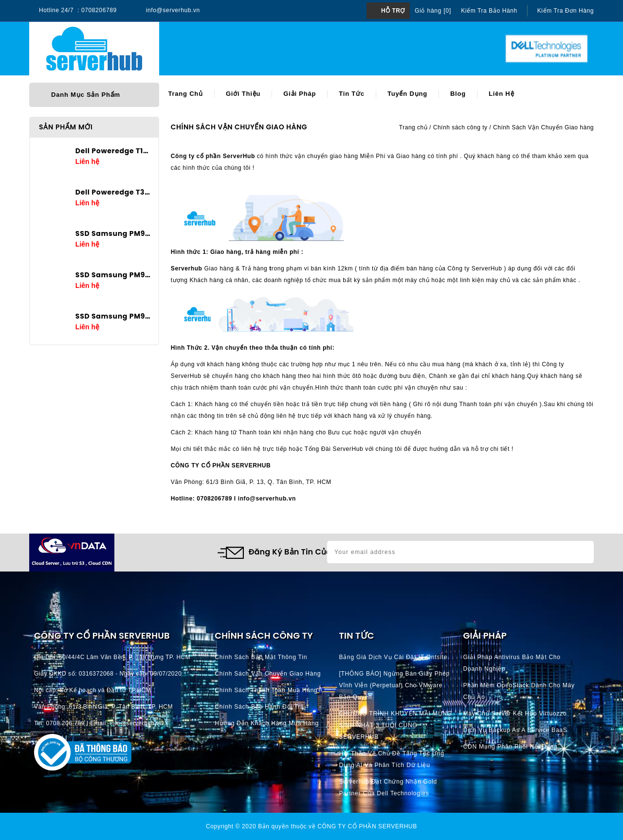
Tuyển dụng (407, 94)
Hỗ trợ (393, 11)
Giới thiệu (243, 94)
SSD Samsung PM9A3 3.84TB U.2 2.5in (113, 275)
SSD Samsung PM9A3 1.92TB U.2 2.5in (113, 316)
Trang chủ (185, 94)
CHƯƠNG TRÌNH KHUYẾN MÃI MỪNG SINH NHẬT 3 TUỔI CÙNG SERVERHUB (395, 725)
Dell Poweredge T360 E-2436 (113, 192)
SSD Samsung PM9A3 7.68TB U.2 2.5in (113, 233)
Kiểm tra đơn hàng (566, 11)
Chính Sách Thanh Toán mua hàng (266, 690)
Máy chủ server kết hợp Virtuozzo (515, 714)
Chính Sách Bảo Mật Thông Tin (261, 657)
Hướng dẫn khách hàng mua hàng (267, 723)
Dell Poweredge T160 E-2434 (113, 151)
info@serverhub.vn (173, 10)
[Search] (313, 49)
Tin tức (352, 94)
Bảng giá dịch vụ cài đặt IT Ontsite (393, 657)
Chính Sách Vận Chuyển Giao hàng (268, 674)
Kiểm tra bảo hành (489, 11)
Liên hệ (501, 94)
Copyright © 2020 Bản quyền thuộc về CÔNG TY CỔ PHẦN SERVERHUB (311, 826)
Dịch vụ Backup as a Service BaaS (515, 730)
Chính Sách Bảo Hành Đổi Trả (259, 707)
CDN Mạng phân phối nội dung (511, 747)
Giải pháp (300, 94)
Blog (458, 94)
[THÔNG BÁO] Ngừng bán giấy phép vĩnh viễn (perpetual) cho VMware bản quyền (394, 685)
